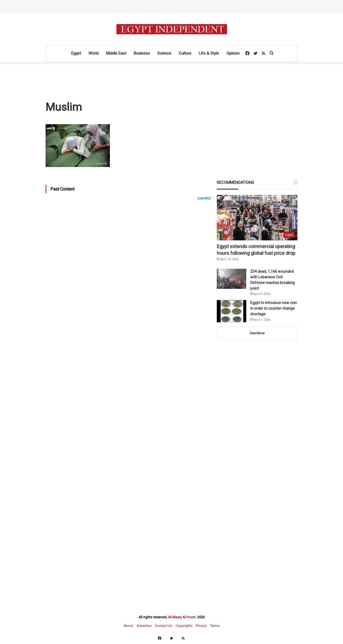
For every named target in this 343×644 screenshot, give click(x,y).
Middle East (116, 53)
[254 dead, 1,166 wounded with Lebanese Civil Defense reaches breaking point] (232, 279)
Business (142, 53)
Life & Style (209, 53)
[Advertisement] (130, 259)
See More (257, 333)
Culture (185, 53)
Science (164, 53)
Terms (215, 626)
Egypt (76, 53)
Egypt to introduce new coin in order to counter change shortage (274, 308)
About (128, 626)
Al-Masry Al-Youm (182, 617)
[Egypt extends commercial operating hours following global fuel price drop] (257, 218)
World (94, 53)
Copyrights (184, 626)
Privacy (201, 626)
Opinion (233, 53)
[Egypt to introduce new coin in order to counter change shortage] (232, 311)
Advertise (144, 626)
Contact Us (163, 626)
